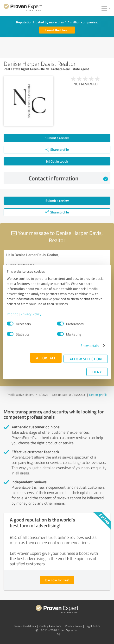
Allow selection (86, 359)
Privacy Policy (31, 314)
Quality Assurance (50, 626)
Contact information (68, 178)
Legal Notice (93, 626)
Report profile (98, 395)
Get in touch (57, 161)
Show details (90, 345)
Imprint (12, 314)
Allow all (46, 358)
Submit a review (57, 138)
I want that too (56, 30)
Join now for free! (57, 580)
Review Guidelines (25, 626)
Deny (97, 372)
